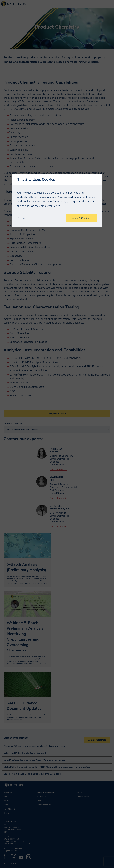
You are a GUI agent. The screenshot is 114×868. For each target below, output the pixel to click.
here (49, 201)
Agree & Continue (81, 218)
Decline (22, 218)
